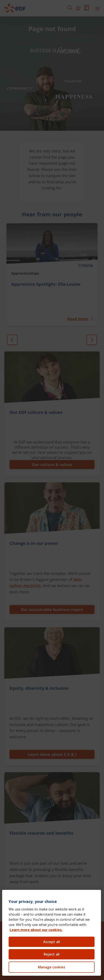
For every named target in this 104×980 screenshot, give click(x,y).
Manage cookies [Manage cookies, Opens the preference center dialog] (52, 967)
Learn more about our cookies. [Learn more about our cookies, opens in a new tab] (36, 930)
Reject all (52, 954)
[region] (52, 933)
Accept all (52, 942)
